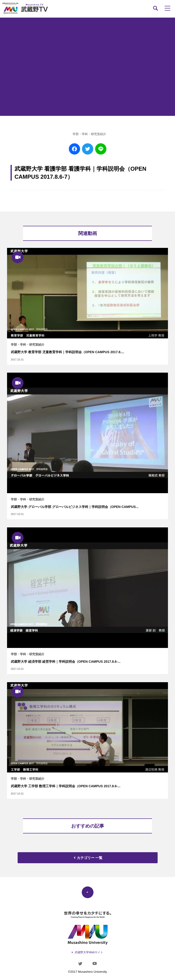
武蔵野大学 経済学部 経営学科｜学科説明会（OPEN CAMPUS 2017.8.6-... (66, 662)
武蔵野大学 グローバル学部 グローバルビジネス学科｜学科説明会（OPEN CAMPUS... (75, 507)
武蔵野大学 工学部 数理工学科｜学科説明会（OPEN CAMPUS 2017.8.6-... (66, 786)
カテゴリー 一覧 (88, 858)
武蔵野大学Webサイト (89, 952)
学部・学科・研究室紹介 (89, 134)
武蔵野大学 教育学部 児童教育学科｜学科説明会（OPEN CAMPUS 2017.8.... (67, 352)
